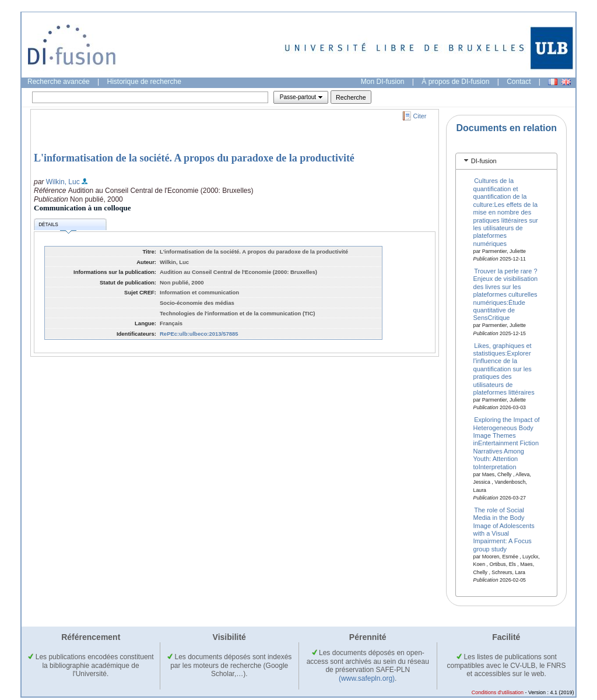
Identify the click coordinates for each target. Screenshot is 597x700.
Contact (519, 82)
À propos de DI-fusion (455, 82)
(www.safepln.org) (367, 678)
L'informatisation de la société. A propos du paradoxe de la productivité (194, 158)
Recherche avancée (59, 82)
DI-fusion (484, 161)
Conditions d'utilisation (498, 692)
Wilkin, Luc (63, 182)
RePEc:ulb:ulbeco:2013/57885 (199, 334)
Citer (420, 116)
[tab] (506, 161)
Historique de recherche (144, 82)
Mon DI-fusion (383, 82)
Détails (57, 226)
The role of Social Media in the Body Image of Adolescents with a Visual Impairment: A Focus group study (504, 529)
